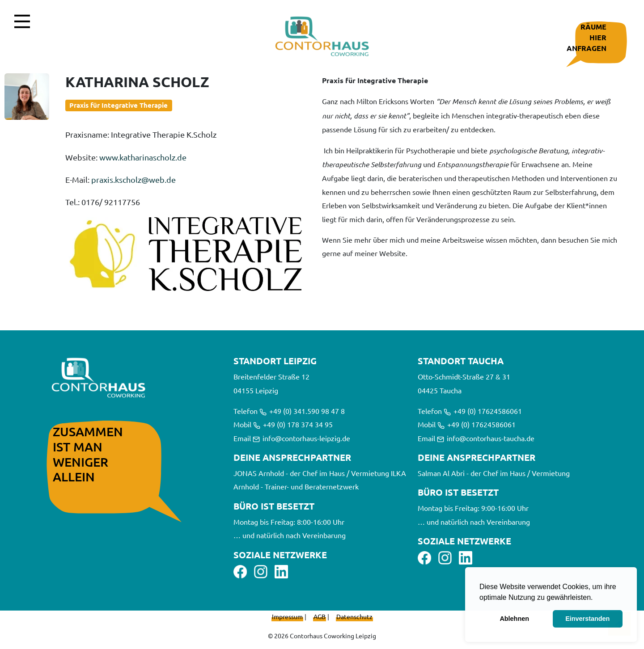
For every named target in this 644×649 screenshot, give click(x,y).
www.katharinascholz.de (143, 157)
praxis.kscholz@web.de (133, 179)
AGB (320, 616)
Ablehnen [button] (514, 619)
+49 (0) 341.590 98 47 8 (302, 411)
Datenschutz (354, 616)
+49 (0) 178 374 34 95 (293, 424)
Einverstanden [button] (587, 619)
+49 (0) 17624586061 (483, 411)
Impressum (287, 616)
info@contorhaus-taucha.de (486, 438)
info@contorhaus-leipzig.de (301, 438)
